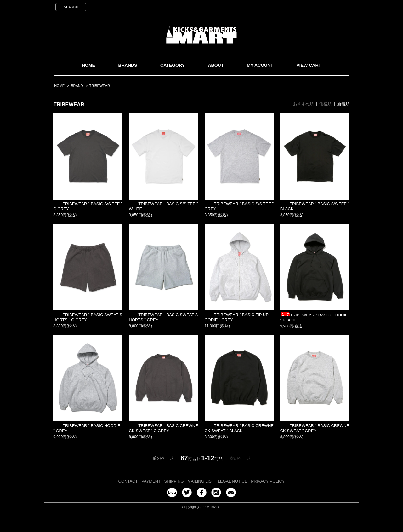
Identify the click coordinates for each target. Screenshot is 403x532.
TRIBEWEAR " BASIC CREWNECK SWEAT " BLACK (239, 428)
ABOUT (216, 65)
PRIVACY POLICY (268, 481)
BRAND (77, 86)
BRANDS (128, 65)
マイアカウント (260, 6)
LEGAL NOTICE (233, 481)
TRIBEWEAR (100, 86)
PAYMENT (151, 481)
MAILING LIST (201, 481)
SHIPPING (174, 481)
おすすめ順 (303, 104)
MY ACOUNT (260, 65)
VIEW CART (309, 65)
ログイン (315, 6)
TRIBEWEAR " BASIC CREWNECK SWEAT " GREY (315, 428)
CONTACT (128, 481)
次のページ (240, 458)
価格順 (325, 104)
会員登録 (291, 6)
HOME (88, 65)
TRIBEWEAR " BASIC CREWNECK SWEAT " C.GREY (163, 428)
